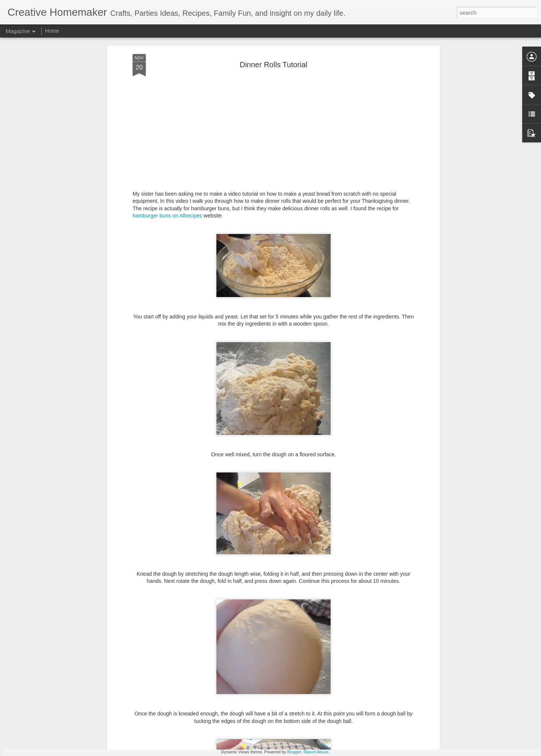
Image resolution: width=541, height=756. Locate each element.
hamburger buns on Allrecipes (167, 159)
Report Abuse (316, 752)
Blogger (294, 752)
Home (52, 31)
